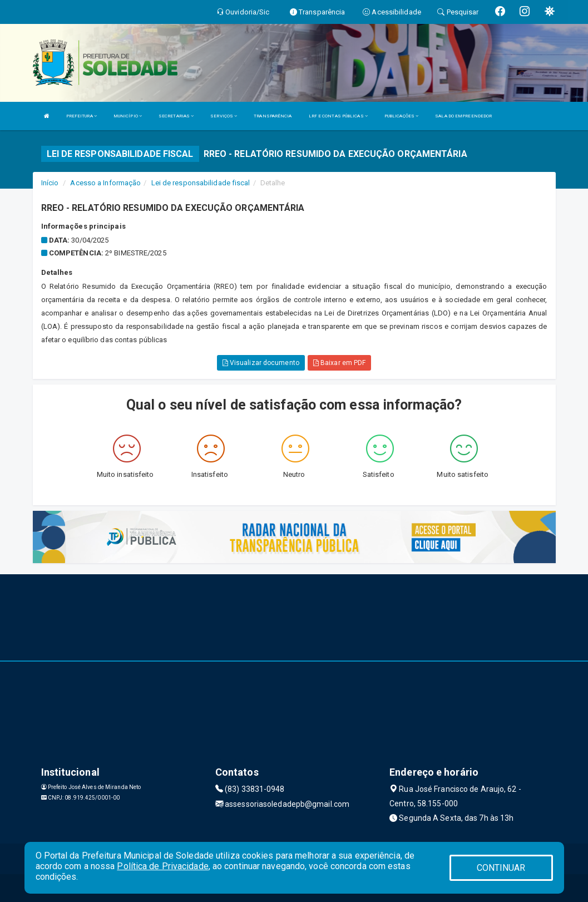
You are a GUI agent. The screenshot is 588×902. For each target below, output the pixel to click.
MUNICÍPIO (128, 116)
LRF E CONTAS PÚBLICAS (338, 116)
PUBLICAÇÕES (401, 116)
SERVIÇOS (224, 116)
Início (50, 183)
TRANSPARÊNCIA (273, 116)
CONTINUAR (501, 868)
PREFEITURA (81, 116)
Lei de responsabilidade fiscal (201, 183)
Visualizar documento (261, 363)
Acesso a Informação (105, 183)
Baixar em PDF (340, 363)
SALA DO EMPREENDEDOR (463, 116)
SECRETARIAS (176, 116)
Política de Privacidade (162, 866)
